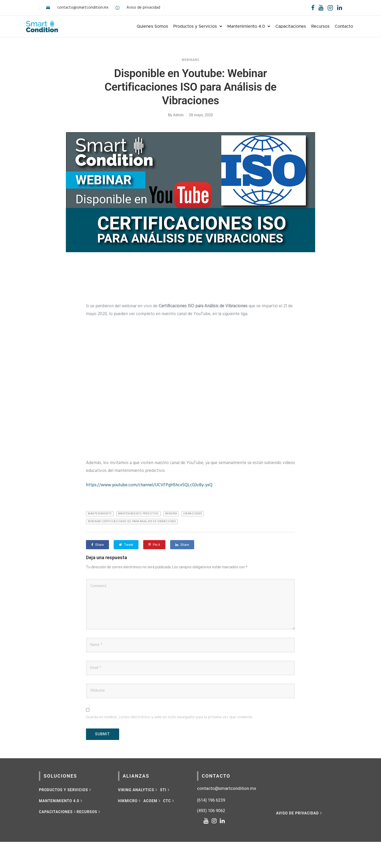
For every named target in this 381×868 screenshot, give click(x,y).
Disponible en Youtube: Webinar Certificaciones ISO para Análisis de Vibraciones (190, 86)
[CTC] (169, 800)
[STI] (165, 789)
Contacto (330, 26)
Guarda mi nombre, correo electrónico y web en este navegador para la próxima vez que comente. (169, 716)
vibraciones (193, 513)
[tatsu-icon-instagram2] (330, 8)
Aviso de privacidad (143, 8)
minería (171, 513)
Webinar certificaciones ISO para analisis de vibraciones (132, 520)
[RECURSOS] (89, 811)
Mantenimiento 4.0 (233, 26)
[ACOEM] (152, 800)
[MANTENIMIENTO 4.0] (61, 800)
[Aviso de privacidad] (300, 812)
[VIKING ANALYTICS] (138, 789)
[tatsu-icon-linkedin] (340, 8)
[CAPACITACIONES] (58, 811)
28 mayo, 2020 (201, 114)
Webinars (190, 59)
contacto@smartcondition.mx (83, 8)
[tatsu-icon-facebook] (313, 8)
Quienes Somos (139, 26)
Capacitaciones (277, 26)
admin (178, 114)
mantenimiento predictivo (138, 513)
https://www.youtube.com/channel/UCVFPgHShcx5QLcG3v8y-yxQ (149, 484)
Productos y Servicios (181, 26)
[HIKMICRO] (130, 800)
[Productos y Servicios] (65, 789)
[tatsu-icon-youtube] (321, 8)
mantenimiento (100, 513)
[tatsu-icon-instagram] (216, 820)
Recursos (307, 26)
